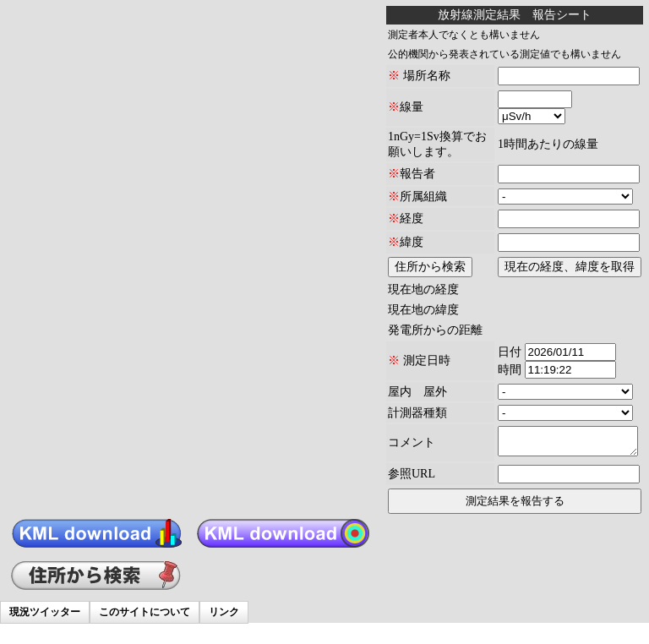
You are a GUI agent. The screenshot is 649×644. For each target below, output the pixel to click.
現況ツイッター (45, 612)
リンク (224, 612)
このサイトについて (145, 612)
